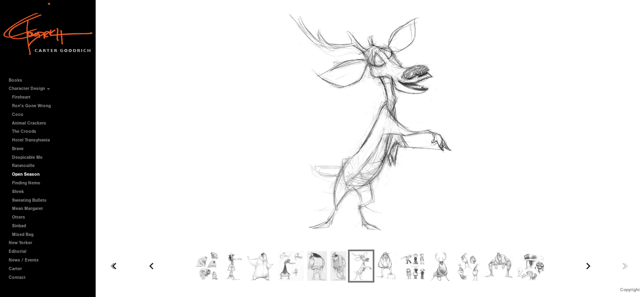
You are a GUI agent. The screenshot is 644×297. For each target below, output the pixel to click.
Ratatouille (23, 166)
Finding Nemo (26, 183)
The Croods (24, 131)
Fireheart (21, 97)
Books (18, 80)
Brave (18, 149)
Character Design (30, 88)
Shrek (18, 192)
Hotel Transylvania (31, 140)
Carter (15, 269)
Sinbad (19, 226)
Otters (19, 217)
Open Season (26, 174)
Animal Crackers (29, 123)
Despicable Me (27, 157)
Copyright (630, 290)
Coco (18, 114)
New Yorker (20, 243)
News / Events (24, 260)
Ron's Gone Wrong (31, 106)
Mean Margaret (27, 209)
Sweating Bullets (29, 200)
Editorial (18, 251)
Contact (17, 277)
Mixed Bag (23, 235)
